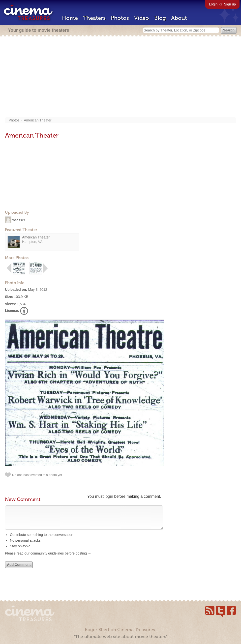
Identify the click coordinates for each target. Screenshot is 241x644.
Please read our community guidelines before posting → (48, 558)
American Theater (38, 120)
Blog (160, 18)
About (179, 18)
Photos (120, 18)
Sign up (230, 4)
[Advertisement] (120, 77)
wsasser (19, 220)
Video (142, 18)
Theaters (94, 18)
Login (213, 4)
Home (70, 18)
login (109, 496)
